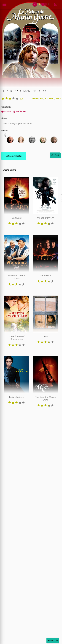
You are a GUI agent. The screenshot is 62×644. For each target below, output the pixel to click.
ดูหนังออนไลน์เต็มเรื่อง (13, 156)
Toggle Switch (43, 4)
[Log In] (56, 4)
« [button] (5, 135)
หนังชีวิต (6, 112)
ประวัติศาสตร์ (20, 112)
